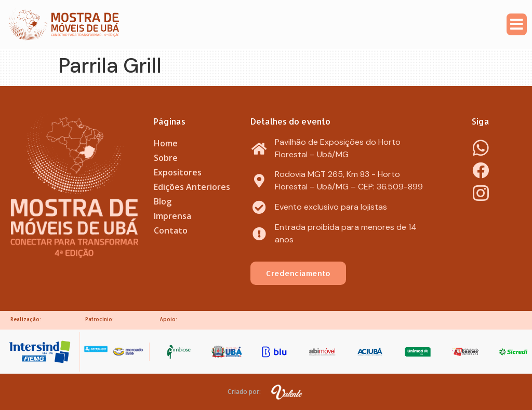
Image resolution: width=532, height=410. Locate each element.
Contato (171, 230)
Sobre (166, 158)
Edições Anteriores (192, 187)
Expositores (178, 172)
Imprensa (172, 216)
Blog (163, 201)
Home (166, 143)
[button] (517, 24)
